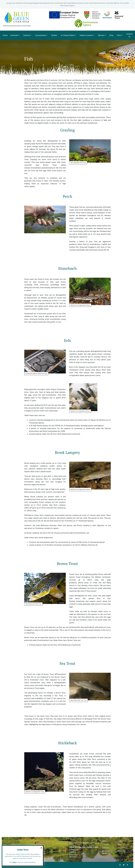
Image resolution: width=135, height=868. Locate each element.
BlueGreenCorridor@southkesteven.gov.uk (84, 843)
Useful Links (122, 841)
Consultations (41, 35)
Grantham (14, 35)
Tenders (54, 35)
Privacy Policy (123, 848)
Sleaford (27, 35)
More (119, 35)
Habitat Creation (86, 35)
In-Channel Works (68, 35)
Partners (101, 35)
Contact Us (129, 35)
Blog (111, 35)
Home (6, 35)
